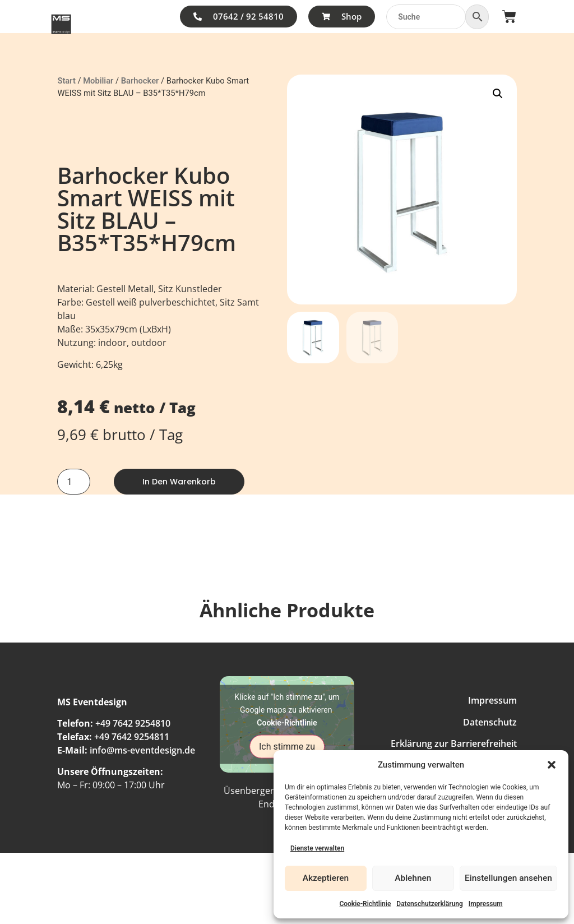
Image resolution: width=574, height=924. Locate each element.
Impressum (486, 904)
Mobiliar (98, 81)
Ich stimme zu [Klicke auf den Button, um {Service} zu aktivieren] (287, 746)
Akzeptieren (326, 879)
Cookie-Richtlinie (365, 904)
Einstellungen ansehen (509, 879)
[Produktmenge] (73, 482)
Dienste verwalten (317, 848)
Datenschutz (490, 722)
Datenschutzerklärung (430, 904)
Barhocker (140, 81)
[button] (552, 765)
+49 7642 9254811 (132, 737)
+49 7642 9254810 (133, 723)
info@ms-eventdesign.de (142, 750)
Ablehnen (413, 879)
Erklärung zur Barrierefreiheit (454, 743)
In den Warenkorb (179, 482)
